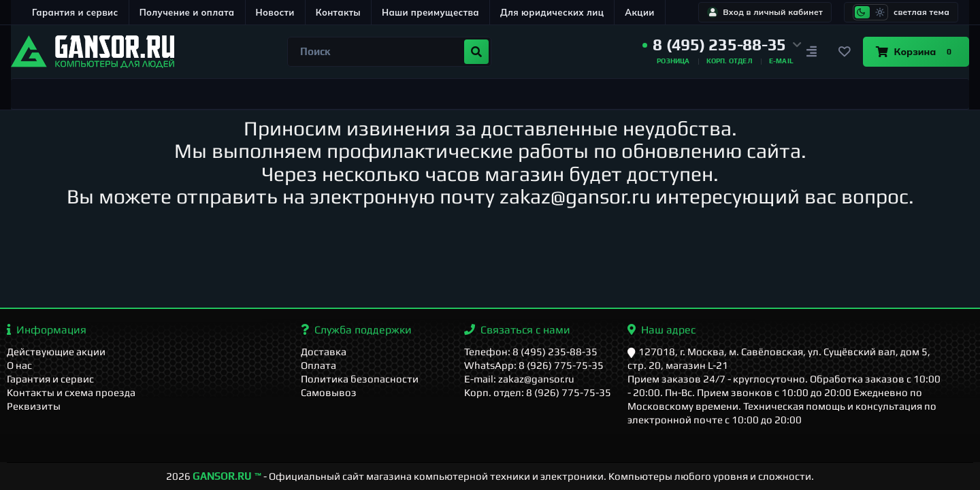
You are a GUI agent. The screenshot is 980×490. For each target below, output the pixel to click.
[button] (722, 45)
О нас (19, 365)
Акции (639, 12)
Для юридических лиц (552, 12)
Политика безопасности (360, 379)
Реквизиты (34, 406)
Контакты (338, 12)
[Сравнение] (811, 52)
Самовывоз (329, 392)
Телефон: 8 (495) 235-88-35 (531, 352)
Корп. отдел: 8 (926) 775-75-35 (538, 392)
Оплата (318, 365)
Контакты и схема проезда (71, 392)
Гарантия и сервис (75, 12)
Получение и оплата (187, 12)
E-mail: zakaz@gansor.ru (519, 379)
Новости (275, 12)
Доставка (324, 352)
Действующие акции (56, 352)
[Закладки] (844, 52)
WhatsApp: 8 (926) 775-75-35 (534, 365)
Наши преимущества (430, 12)
